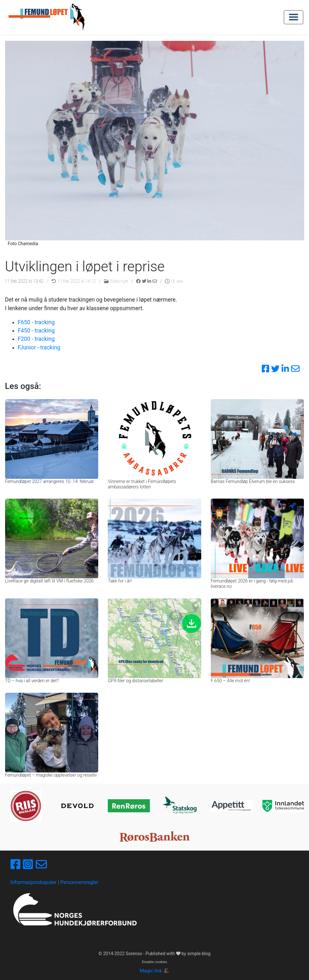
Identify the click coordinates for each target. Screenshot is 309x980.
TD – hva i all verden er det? (32, 681)
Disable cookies (154, 962)
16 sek (174, 281)
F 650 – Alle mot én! (230, 681)
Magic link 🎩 (154, 971)
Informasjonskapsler (34, 882)
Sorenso (134, 954)
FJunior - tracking (39, 347)
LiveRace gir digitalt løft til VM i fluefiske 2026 (49, 581)
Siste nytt (117, 281)
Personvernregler (79, 882)
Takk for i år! (120, 581)
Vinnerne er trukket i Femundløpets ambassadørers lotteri (142, 484)
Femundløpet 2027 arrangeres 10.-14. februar (50, 481)
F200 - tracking (36, 339)
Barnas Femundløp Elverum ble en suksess (253, 481)
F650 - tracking (36, 322)
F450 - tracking (36, 331)
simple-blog (199, 954)
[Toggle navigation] (294, 17)
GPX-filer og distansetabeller (136, 681)
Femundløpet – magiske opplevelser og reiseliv (51, 775)
